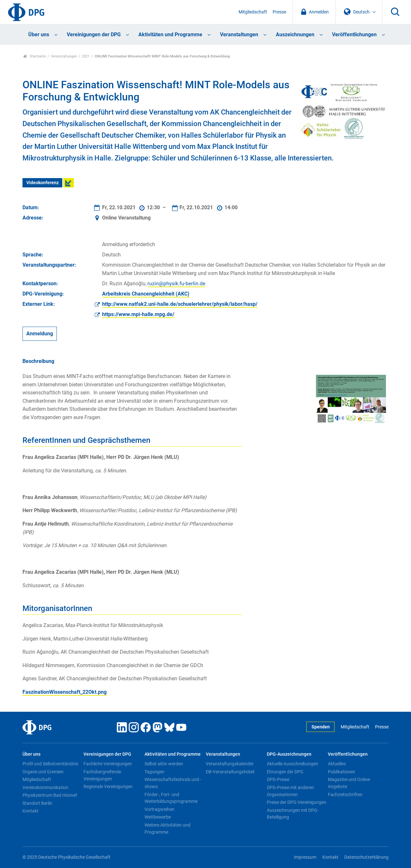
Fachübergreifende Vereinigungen (102, 775)
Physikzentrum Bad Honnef (50, 795)
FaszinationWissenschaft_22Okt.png (65, 692)
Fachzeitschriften (345, 795)
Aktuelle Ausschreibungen (293, 764)
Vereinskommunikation (45, 787)
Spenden (321, 727)
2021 (86, 56)
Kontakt (31, 811)
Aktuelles (337, 764)
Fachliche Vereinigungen (108, 764)
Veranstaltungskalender (230, 764)
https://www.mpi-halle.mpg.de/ (138, 314)
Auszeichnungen (295, 34)
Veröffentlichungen (354, 34)
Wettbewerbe (158, 817)
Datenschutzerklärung (366, 857)
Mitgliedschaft (253, 12)
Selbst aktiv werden (164, 764)
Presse (279, 12)
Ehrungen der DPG (285, 772)
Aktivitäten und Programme (170, 34)
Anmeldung (40, 334)
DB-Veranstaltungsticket (230, 772)
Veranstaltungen (239, 34)
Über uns (39, 34)
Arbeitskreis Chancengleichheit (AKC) (146, 294)
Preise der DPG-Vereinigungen (297, 802)
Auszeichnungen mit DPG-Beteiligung (293, 814)
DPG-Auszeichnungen (289, 754)
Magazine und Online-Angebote (349, 783)
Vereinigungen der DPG (94, 34)
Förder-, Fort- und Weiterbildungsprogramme (171, 798)
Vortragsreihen (159, 809)
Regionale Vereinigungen (108, 786)
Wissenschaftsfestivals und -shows (173, 783)
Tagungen (154, 772)
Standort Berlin (37, 803)
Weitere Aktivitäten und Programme (167, 829)
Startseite (35, 56)
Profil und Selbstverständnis (50, 764)
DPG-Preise (278, 779)
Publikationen (341, 772)
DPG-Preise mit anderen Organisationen (290, 791)
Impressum (305, 857)
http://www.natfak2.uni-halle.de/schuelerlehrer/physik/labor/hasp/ (180, 304)
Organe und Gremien (43, 772)
